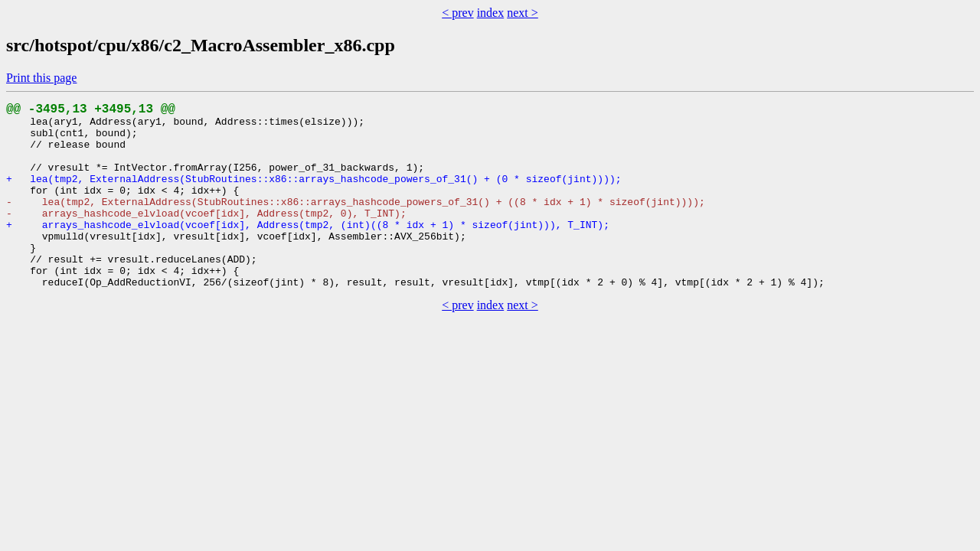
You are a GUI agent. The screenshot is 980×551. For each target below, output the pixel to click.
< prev (457, 13)
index (491, 13)
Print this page (41, 78)
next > (523, 13)
